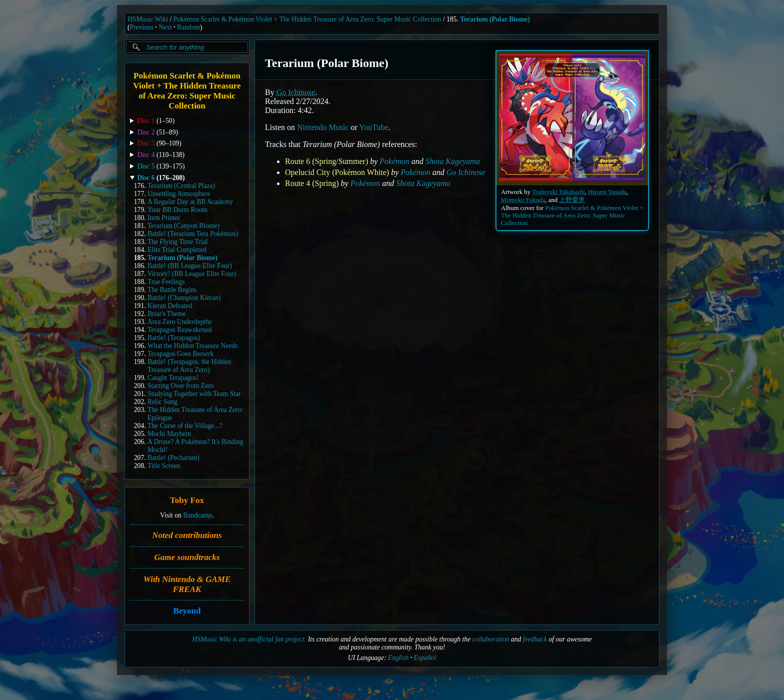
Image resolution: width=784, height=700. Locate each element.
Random (188, 27)
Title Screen (164, 466)
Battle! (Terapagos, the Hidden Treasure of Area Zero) (189, 366)
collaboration (491, 639)
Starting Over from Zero (181, 386)
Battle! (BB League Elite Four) (190, 266)
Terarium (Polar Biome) (495, 19)
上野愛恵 (572, 200)
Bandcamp (197, 515)
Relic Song (162, 402)
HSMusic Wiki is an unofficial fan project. (249, 639)
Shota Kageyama (453, 161)
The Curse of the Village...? (185, 426)
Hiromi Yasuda (607, 192)
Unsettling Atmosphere (179, 194)
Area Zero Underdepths (179, 322)
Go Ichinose (296, 92)
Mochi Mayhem (169, 434)
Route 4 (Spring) (312, 183)
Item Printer (164, 218)
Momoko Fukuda (523, 200)
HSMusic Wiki (148, 19)
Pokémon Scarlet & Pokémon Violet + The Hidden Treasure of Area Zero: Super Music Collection (307, 19)
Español (425, 658)
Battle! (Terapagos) (174, 338)
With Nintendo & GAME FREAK (187, 584)
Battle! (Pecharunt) (173, 458)
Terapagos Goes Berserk (181, 354)
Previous (142, 27)
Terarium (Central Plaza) (181, 186)
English (398, 658)
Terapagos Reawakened (180, 330)
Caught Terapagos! (173, 378)
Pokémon (394, 161)
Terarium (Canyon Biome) (183, 226)
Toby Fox (187, 501)
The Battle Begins (172, 290)
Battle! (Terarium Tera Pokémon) (193, 234)
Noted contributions (187, 535)
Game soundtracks (187, 557)
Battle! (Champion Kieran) (184, 298)
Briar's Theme (167, 314)
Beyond (187, 611)
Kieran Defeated (170, 306)
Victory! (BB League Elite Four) (192, 274)
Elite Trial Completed (177, 250)
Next (165, 27)
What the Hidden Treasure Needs (192, 346)
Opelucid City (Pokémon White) (337, 172)
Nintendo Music (323, 127)
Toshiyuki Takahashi (558, 192)
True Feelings (166, 282)
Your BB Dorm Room (177, 210)
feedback (535, 639)
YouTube (373, 127)
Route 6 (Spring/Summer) (326, 161)
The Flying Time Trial (178, 242)
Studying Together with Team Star (194, 394)
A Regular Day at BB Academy (190, 202)
